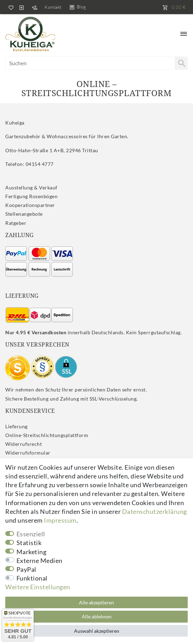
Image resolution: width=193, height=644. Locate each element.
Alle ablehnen (97, 616)
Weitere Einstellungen (38, 587)
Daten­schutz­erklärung (155, 511)
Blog (82, 7)
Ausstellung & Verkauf (31, 187)
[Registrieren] (34, 7)
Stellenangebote (24, 214)
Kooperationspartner (30, 205)
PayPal (26, 569)
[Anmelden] (21, 7)
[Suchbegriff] (96, 63)
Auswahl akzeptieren (97, 631)
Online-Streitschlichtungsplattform (47, 435)
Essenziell (31, 534)
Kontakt (53, 7)
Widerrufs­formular (28, 453)
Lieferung (16, 426)
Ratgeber (16, 223)
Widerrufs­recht (24, 444)
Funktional (32, 578)
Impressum (60, 520)
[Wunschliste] (10, 7)
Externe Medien (39, 561)
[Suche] (181, 63)
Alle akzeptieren (96, 602)
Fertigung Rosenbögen (31, 196)
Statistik (29, 543)
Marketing (32, 552)
